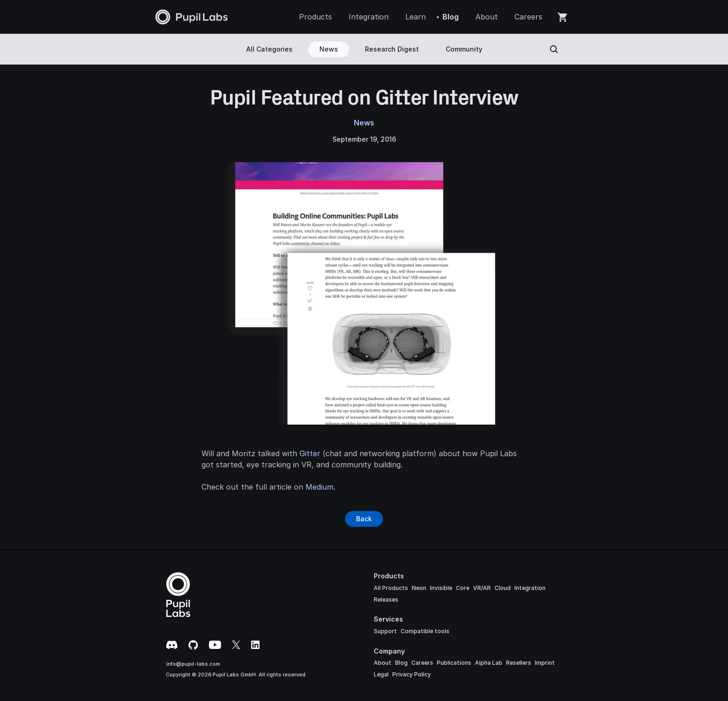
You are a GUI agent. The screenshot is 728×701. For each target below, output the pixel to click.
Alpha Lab (489, 663)
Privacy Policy (412, 674)
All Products (391, 588)
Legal (381, 674)
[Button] (364, 519)
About (383, 663)
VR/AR (482, 588)
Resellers (519, 663)
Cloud (503, 588)
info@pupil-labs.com (193, 664)
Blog (401, 663)
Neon (419, 588)
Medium (319, 487)
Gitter (310, 453)
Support (385, 631)
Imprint (545, 663)
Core (463, 588)
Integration (530, 588)
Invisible (441, 588)
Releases (386, 599)
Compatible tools (425, 631)
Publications (454, 663)
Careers (422, 663)
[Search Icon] (554, 49)
